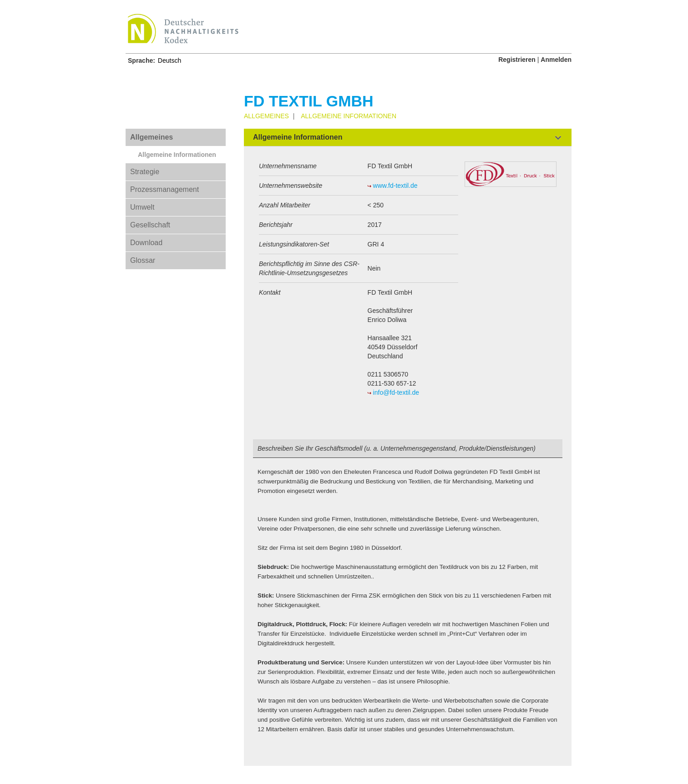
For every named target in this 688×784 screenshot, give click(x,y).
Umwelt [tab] (142, 207)
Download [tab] (146, 243)
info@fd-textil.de (396, 392)
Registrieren (517, 60)
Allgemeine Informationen (177, 155)
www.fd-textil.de (395, 186)
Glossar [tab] (143, 260)
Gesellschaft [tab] (150, 225)
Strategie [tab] (145, 172)
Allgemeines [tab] (152, 137)
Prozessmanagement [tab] (164, 189)
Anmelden (556, 60)
